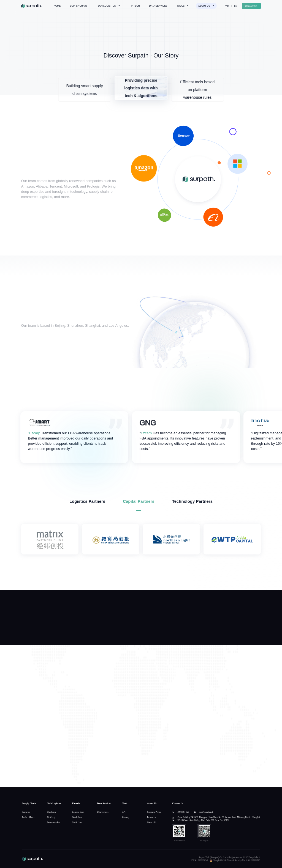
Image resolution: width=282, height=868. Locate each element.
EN (235, 6)
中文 (227, 6)
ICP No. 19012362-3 (199, 860)
